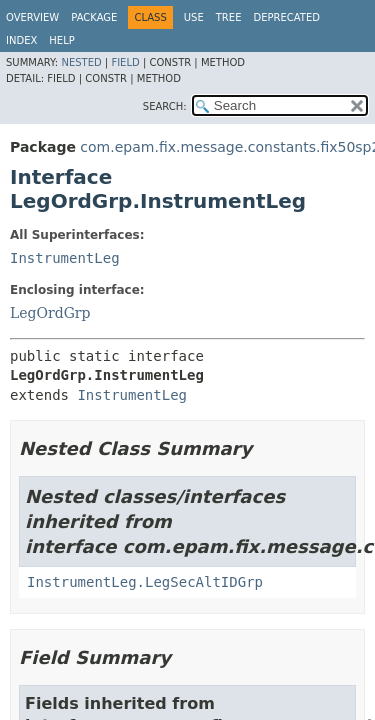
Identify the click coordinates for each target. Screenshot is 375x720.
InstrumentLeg (65, 258)
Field (125, 62)
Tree (229, 17)
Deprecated (286, 17)
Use (194, 17)
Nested (81, 62)
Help (61, 40)
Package (94, 17)
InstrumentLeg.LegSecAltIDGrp (145, 582)
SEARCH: (165, 106)
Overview (32, 17)
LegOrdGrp (50, 313)
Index (21, 40)
